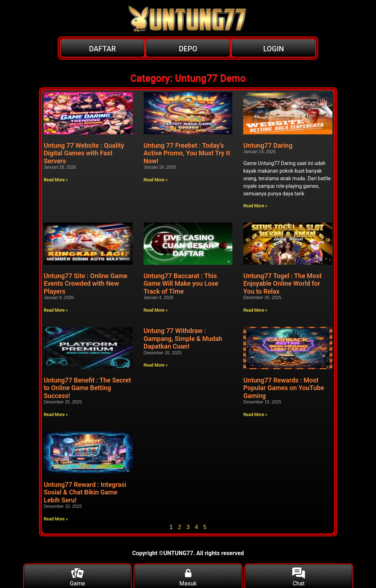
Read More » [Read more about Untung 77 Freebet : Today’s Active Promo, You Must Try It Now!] (156, 180)
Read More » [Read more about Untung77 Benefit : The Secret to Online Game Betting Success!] (56, 415)
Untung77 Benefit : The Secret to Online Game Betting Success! (87, 388)
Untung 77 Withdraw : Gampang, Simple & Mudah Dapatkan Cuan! (183, 338)
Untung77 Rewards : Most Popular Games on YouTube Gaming (284, 388)
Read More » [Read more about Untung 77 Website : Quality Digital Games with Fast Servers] (56, 180)
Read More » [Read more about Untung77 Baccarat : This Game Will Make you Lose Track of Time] (156, 310)
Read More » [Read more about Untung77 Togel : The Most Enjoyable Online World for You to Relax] (255, 310)
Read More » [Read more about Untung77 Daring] (255, 206)
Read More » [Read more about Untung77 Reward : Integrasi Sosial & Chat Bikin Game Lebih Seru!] (56, 519)
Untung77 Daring (268, 145)
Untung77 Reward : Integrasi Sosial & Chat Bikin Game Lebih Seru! (85, 492)
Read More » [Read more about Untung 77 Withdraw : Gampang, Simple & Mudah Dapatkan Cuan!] (156, 365)
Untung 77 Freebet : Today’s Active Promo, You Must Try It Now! (187, 153)
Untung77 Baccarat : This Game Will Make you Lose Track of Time (181, 284)
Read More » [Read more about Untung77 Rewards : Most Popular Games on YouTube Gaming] (255, 415)
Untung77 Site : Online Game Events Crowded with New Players (86, 284)
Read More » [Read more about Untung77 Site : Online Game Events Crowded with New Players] (56, 310)
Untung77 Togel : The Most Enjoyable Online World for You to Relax (282, 284)
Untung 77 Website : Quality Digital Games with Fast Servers (84, 153)
